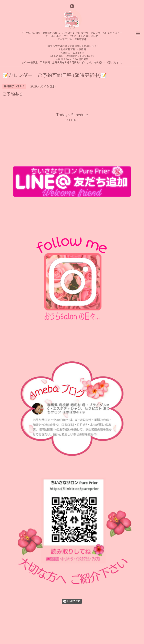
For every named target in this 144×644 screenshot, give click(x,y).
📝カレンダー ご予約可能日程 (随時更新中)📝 (55, 75)
